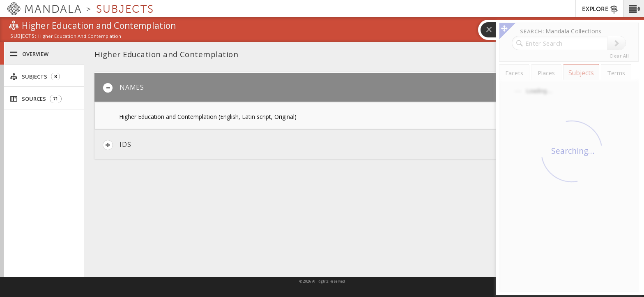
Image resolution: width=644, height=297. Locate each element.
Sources (36, 99)
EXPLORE (600, 9)
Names (123, 88)
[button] (634, 9)
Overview (29, 54)
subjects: (23, 37)
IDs (117, 145)
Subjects (35, 77)
